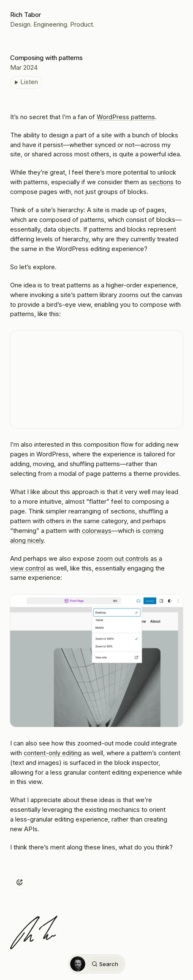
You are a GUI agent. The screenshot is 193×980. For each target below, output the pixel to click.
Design (20, 25)
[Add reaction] (19, 882)
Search (105, 964)
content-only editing (53, 753)
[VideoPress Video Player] (96, 379)
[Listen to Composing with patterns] (26, 82)
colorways (97, 531)
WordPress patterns (126, 117)
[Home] (78, 964)
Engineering (50, 25)
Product (82, 25)
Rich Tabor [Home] (26, 15)
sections (161, 182)
